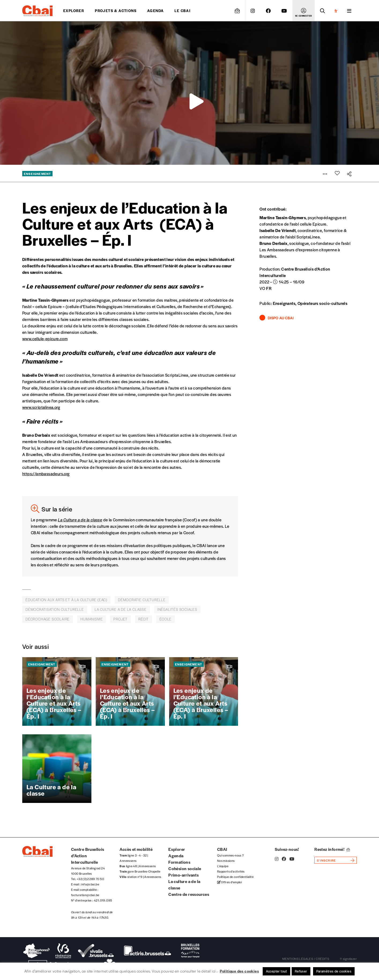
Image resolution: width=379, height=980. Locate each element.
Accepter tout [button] (276, 971)
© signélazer (348, 959)
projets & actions (116, 11)
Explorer (74, 11)
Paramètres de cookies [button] (334, 971)
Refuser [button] (301, 971)
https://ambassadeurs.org (46, 474)
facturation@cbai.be (85, 895)
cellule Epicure (313, 224)
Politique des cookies (239, 971)
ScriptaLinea (308, 237)
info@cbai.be (90, 884)
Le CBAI (183, 11)
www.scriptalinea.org (41, 407)
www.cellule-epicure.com (45, 338)
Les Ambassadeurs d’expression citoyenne (298, 250)
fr (336, 11)
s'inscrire (326, 860)
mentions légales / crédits (306, 959)
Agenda (155, 11)
